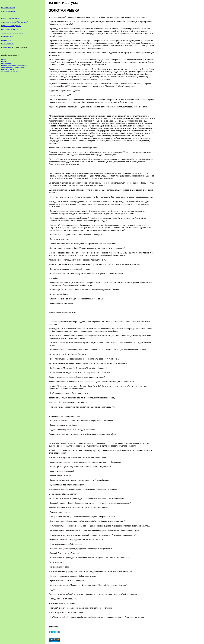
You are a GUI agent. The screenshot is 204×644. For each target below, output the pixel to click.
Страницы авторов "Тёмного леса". (15, 22)
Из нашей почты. (8, 44)
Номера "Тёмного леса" (10, 18)
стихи (3, 59)
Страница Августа (8, 11)
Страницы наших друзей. (11, 26)
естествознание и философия (13, 67)
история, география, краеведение (14, 65)
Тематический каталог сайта (12, 33)
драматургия (6, 63)
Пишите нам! (7, 47)
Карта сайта (6, 40)
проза (4, 61)
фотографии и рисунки (10, 71)
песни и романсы (8, 69)
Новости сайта (7, 37)
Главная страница (8, 8)
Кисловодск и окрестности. (12, 29)
